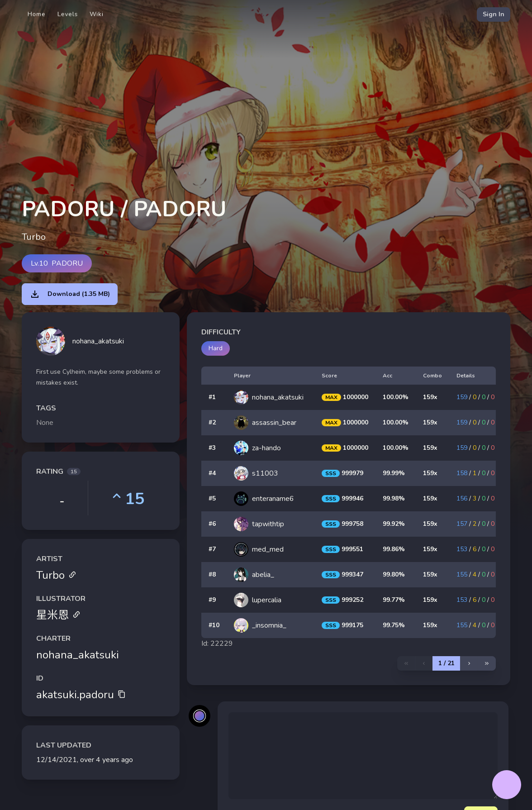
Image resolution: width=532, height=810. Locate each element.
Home (37, 14)
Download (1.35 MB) (70, 294)
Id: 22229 (217, 643)
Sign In (494, 14)
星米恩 (58, 615)
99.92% (394, 524)
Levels (68, 14)
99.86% (394, 549)
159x (430, 397)
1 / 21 (446, 663)
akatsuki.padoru (81, 695)
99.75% (394, 625)
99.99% (394, 473)
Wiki (97, 14)
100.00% (396, 397)
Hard (216, 348)
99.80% (394, 574)
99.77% (394, 600)
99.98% (394, 498)
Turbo (56, 575)
